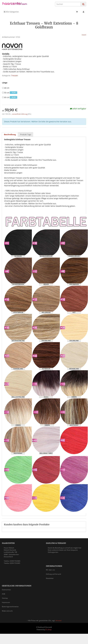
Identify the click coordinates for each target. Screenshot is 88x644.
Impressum (6, 602)
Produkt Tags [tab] (26, 134)
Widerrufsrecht (7, 611)
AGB (3, 594)
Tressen (15, 75)
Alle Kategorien (11, 12)
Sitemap (5, 598)
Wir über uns (50, 570)
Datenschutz (6, 590)
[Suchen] (68, 4)
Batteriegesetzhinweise (10, 607)
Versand (58, 621)
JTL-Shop (48, 629)
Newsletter (50, 578)
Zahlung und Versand (53, 574)
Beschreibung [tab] (10, 134)
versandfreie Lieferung (20, 114)
